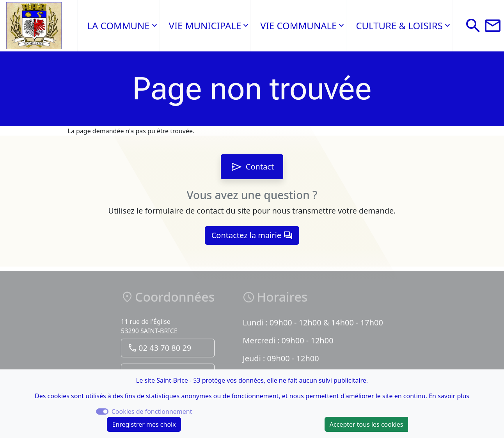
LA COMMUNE (118, 26)
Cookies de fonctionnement (152, 412)
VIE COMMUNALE (298, 26)
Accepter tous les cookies (366, 424)
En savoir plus (449, 396)
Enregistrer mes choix (144, 424)
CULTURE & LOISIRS (399, 26)
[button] (473, 26)
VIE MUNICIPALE (205, 26)
